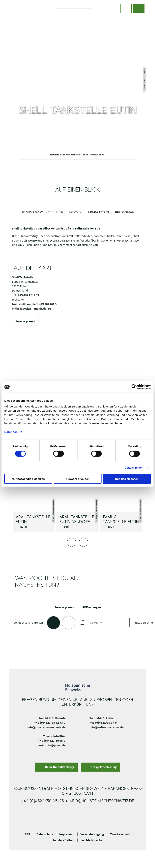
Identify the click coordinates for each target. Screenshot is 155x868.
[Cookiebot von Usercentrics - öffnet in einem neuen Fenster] (134, 387)
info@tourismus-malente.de (46, 727)
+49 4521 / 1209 (98, 212)
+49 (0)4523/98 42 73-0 (50, 723)
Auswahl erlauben (77, 479)
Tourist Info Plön (54, 736)
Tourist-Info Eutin (101, 718)
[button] (126, 8)
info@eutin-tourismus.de (106, 727)
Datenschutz (45, 834)
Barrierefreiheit (64, 840)
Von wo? (83, 623)
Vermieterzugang (92, 834)
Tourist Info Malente (52, 718)
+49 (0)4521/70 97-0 (103, 723)
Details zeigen (134, 468)
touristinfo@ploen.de (51, 745)
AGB (27, 834)
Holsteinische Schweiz (63, 155)
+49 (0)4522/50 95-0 (52, 741)
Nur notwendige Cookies (28, 479)
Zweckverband (120, 834)
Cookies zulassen (127, 479)
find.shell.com (125, 212)
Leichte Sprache (91, 840)
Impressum (67, 834)
